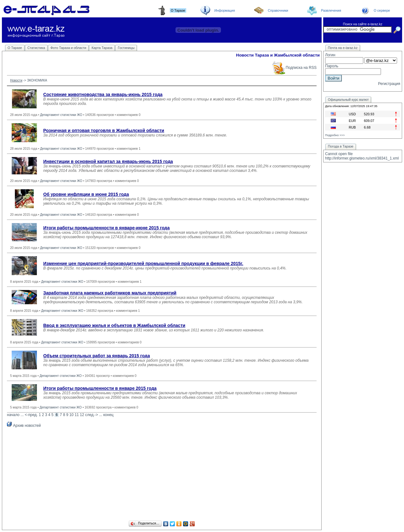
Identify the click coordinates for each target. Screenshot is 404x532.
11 (77, 415)
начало (13, 415)
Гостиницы (126, 48)
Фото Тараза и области (68, 48)
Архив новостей (24, 426)
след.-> (92, 415)
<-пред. (31, 415)
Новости (16, 80)
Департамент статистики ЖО (61, 115)
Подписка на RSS (294, 68)
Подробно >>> (335, 135)
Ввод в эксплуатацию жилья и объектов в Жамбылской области (114, 325)
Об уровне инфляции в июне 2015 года (86, 194)
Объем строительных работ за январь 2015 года (97, 356)
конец (108, 415)
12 (82, 415)
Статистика (36, 48)
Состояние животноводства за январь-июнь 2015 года (103, 94)
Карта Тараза (102, 48)
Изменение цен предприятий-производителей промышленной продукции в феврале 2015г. (143, 263)
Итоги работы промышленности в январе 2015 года (100, 388)
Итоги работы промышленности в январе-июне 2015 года (107, 228)
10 (71, 415)
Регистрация (389, 84)
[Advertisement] (162, 475)
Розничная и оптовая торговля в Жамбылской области (104, 130)
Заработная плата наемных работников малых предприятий (110, 293)
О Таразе (15, 48)
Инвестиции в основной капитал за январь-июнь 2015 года (108, 161)
